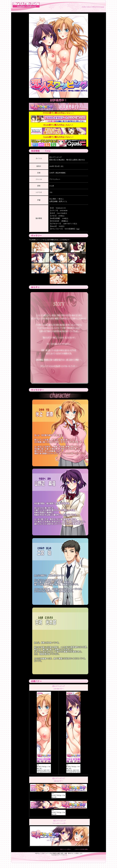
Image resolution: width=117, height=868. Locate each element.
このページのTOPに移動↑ (81, 853)
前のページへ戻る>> (66, 853)
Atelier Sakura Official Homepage (93, 7)
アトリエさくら (63, 859)
